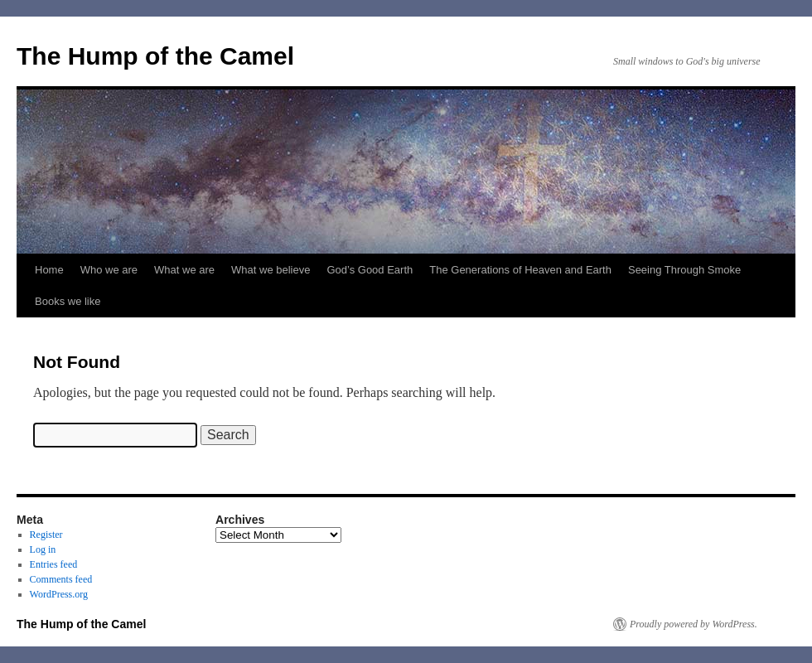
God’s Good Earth (370, 270)
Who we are (109, 270)
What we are (184, 270)
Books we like (68, 301)
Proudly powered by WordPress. (694, 624)
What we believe (271, 270)
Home (49, 270)
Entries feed (54, 564)
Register (46, 535)
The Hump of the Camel (155, 56)
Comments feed (61, 579)
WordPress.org (59, 594)
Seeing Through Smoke (684, 270)
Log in (43, 549)
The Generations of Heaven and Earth (520, 270)
